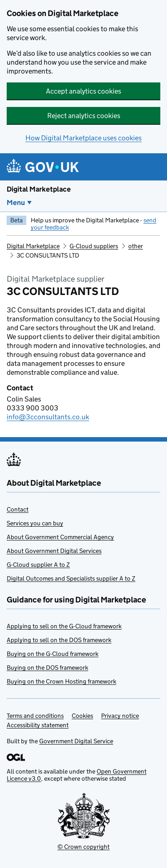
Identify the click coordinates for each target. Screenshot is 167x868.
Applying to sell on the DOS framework (59, 640)
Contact (18, 509)
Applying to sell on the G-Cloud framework (64, 626)
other (136, 246)
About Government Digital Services (54, 551)
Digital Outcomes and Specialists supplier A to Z (71, 578)
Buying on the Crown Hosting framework (61, 681)
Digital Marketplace (39, 189)
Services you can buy (35, 523)
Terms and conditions (35, 716)
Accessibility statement (38, 725)
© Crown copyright (83, 847)
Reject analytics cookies (84, 116)
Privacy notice (120, 716)
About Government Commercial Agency (60, 537)
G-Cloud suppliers (94, 246)
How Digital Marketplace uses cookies (83, 138)
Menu (16, 203)
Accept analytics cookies (83, 91)
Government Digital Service (76, 741)
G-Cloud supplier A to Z (38, 565)
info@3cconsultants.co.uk (48, 417)
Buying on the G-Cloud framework (53, 654)
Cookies (82, 716)
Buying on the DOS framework (47, 667)
